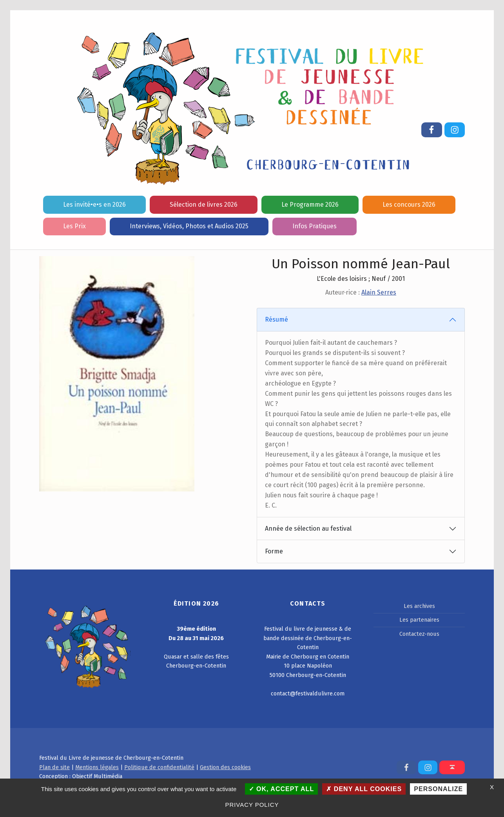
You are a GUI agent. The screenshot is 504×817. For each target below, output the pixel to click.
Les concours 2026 (409, 205)
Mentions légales (97, 767)
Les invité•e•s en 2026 (94, 205)
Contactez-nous (419, 634)
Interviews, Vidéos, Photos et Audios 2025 (189, 226)
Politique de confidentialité (159, 767)
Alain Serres (379, 292)
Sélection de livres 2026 (204, 205)
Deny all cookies (364, 789)
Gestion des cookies (225, 767)
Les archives (419, 606)
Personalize (438, 789)
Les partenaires (419, 620)
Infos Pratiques (315, 226)
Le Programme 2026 (310, 205)
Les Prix (74, 226)
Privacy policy (252, 805)
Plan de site (54, 767)
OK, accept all (282, 789)
